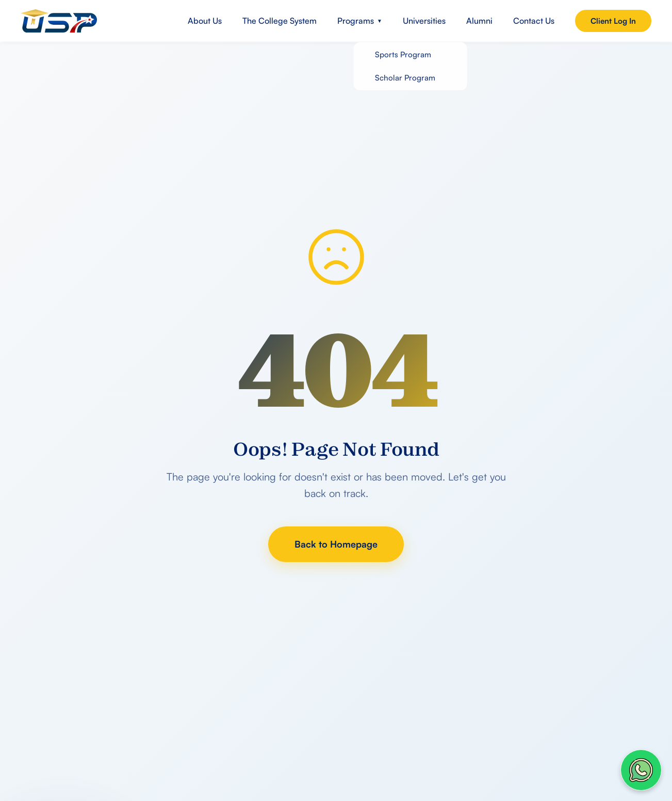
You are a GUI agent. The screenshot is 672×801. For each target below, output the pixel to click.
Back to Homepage (336, 544)
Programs (360, 21)
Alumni (479, 21)
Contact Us (534, 21)
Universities (424, 21)
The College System (280, 21)
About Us (205, 21)
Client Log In (613, 21)
